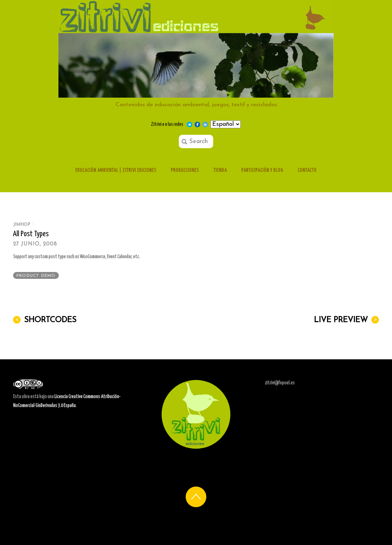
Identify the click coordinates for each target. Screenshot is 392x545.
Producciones (185, 171)
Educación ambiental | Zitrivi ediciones (116, 171)
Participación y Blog (262, 171)
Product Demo (36, 276)
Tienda (220, 171)
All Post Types (31, 234)
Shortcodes (45, 320)
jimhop (22, 225)
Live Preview (346, 320)
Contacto (307, 171)
